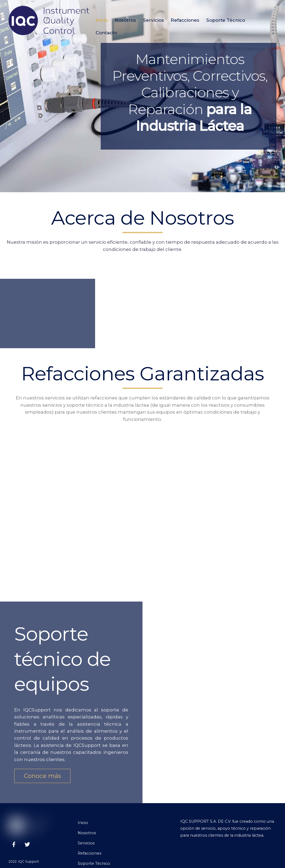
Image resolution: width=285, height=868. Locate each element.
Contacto (106, 33)
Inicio (102, 20)
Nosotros (125, 20)
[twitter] (27, 844)
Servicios (153, 20)
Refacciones (185, 20)
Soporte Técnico (226, 20)
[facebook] (14, 844)
